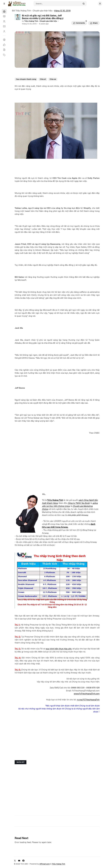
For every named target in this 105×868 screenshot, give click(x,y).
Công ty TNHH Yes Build (79, 503)
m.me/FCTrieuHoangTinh (88, 700)
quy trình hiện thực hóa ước (59, 649)
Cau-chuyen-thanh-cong (26, 79)
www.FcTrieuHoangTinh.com (87, 694)
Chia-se (53, 79)
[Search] (58, 4)
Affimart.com (45, 864)
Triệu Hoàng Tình (55, 500)
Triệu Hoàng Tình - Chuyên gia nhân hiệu (41, 21)
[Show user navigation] (100, 4)
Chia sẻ (43, 79)
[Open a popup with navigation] (4, 4)
